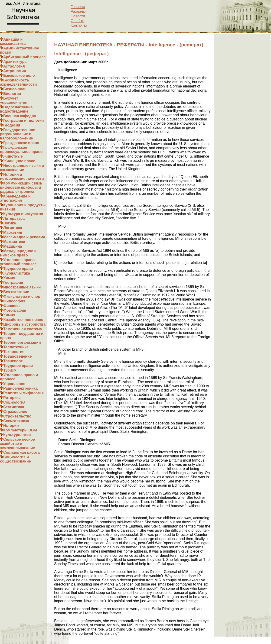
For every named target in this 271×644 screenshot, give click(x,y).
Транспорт (13, 361)
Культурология (17, 435)
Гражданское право (21, 143)
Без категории (16, 292)
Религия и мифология (23, 393)
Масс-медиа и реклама (24, 237)
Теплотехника (16, 347)
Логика (10, 223)
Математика (14, 242)
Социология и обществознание (15, 459)
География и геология (24, 121)
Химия (9, 278)
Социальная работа (21, 452)
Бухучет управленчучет (14, 100)
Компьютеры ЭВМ (20, 430)
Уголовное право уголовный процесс (18, 262)
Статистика (14, 407)
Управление (14, 384)
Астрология (14, 66)
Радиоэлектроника (20, 388)
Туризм (10, 370)
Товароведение (18, 356)
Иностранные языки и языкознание (22, 168)
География (13, 283)
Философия (14, 301)
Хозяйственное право (23, 320)
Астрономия (15, 71)
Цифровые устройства (24, 324)
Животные (13, 156)
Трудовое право (18, 269)
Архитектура (15, 62)
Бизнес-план (15, 89)
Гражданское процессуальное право (21, 150)
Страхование (15, 412)
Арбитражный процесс (24, 57)
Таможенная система (23, 329)
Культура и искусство (23, 214)
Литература (14, 218)
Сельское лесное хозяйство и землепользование (17, 444)
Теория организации (22, 342)
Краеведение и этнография (15, 198)
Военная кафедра (20, 116)
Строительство (17, 416)
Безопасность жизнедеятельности (18, 82)
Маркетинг (13, 232)
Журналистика (17, 273)
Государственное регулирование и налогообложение (18, 134)
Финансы (12, 306)
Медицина (13, 246)
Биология (12, 94)
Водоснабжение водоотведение (16, 109)
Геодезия (12, 125)
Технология (14, 352)
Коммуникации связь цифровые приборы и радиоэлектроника (21, 187)
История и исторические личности (22, 176)
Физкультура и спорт (23, 296)
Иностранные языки (22, 287)
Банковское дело (19, 76)
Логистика (13, 228)
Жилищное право (19, 161)
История (11, 426)
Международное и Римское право (18, 253)
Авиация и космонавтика (13, 41)
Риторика (12, 398)
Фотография (15, 310)
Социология (14, 402)
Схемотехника (16, 421)
